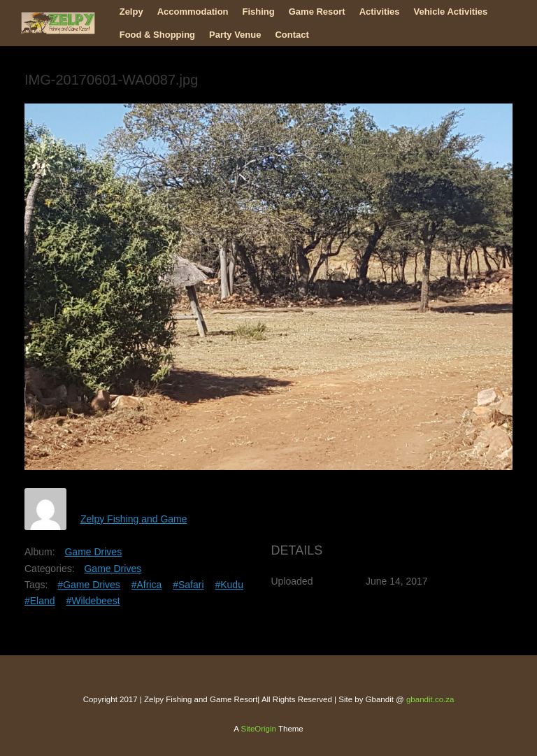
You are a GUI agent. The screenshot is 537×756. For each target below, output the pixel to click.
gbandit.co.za (430, 699)
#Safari (188, 585)
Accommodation (193, 12)
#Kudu (229, 585)
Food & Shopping (157, 35)
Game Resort (317, 12)
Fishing (259, 12)
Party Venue (235, 35)
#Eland (40, 601)
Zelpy (131, 12)
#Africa (147, 585)
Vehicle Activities (450, 12)
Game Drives (93, 552)
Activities (380, 12)
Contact (292, 35)
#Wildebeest (93, 601)
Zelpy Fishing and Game (134, 519)
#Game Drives (88, 585)
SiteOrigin (258, 729)
